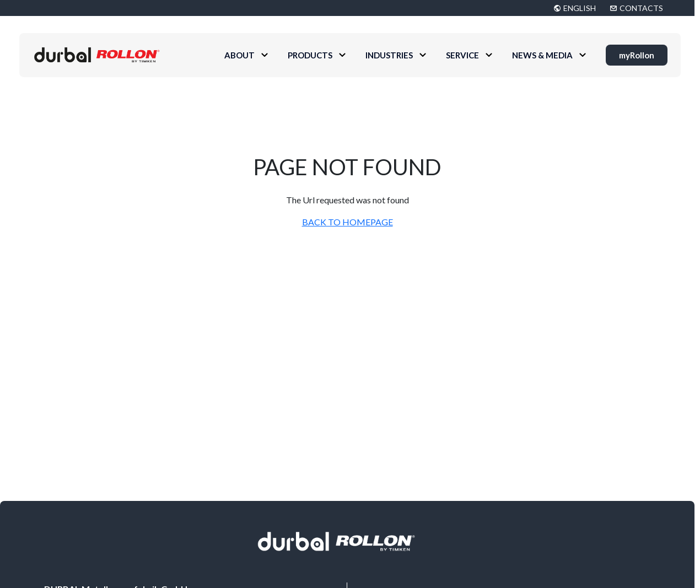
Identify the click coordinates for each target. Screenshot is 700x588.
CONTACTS (641, 8)
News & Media (542, 55)
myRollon (637, 55)
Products (310, 55)
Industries (389, 55)
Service (462, 55)
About (239, 55)
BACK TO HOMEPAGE (348, 222)
